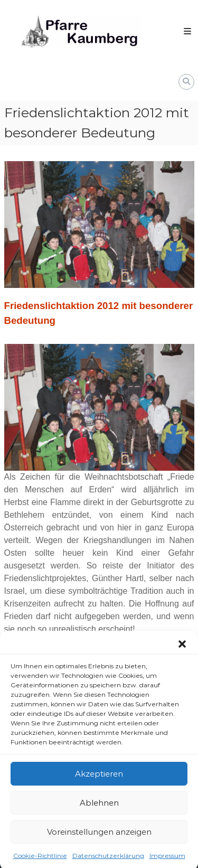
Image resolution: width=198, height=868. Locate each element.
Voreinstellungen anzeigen (99, 837)
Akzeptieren (99, 779)
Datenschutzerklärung (108, 861)
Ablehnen (99, 808)
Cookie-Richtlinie (40, 861)
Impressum (167, 861)
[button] (182, 650)
